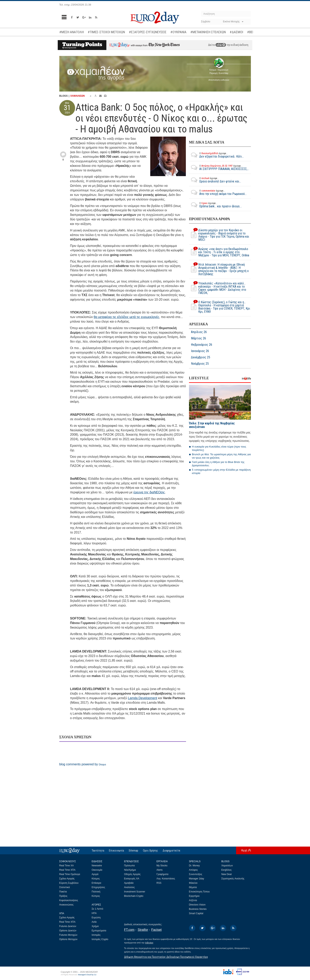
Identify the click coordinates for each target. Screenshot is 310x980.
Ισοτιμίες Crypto (100, 939)
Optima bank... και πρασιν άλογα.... (215, 205)
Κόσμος (96, 879)
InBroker (149, 943)
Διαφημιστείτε (172, 851)
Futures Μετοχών (68, 935)
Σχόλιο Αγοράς (67, 879)
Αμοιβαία (129, 883)
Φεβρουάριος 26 (202, 345)
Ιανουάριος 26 (200, 351)
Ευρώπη (96, 918)
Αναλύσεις (129, 887)
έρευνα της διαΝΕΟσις (149, 492)
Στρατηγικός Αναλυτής (233, 879)
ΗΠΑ (94, 913)
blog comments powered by (83, 764)
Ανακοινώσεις (67, 905)
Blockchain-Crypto (134, 896)
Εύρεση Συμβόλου (69, 883)
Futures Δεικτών (68, 926)
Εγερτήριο (194, 896)
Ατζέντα (193, 900)
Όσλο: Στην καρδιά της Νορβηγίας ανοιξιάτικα (212, 425)
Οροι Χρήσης (150, 851)
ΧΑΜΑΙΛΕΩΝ (78, 96)
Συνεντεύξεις (196, 874)
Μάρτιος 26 (198, 338)
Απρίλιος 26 (199, 332)
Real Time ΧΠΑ (67, 870)
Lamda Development (143, 698)
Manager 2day (197, 879)
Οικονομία (97, 870)
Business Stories (198, 909)
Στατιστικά (65, 887)
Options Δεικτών (68, 931)
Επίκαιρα (96, 883)
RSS (159, 883)
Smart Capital (196, 913)
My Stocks (162, 866)
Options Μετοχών (68, 939)
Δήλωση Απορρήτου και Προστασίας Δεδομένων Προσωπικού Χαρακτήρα (166, 957)
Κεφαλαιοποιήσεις (69, 900)
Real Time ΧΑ (67, 866)
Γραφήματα (163, 874)
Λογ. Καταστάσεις (166, 879)
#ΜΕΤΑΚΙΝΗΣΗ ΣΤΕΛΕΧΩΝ (208, 32)
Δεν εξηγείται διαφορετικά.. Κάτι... (216, 155)
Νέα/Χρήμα (130, 870)
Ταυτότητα (98, 851)
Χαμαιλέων (227, 866)
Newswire (97, 866)
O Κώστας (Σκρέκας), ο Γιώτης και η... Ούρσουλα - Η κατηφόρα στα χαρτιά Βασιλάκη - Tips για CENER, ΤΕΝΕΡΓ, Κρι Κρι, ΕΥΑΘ (220, 307)
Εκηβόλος (227, 870)
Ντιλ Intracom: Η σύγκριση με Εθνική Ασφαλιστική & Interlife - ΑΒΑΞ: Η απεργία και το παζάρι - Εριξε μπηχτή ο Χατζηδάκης (219, 269)
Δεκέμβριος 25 (201, 357)
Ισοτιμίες (96, 935)
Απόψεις (193, 870)
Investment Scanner (135, 892)
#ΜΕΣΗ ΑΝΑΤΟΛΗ (72, 32)
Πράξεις (63, 896)
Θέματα (193, 887)
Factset (156, 930)
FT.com (129, 930)
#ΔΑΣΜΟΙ (236, 32)
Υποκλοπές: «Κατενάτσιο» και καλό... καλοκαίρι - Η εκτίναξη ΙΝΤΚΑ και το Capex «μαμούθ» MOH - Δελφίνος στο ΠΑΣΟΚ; (218, 288)
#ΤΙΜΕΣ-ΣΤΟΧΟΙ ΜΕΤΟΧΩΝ (106, 32)
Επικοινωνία (116, 851)
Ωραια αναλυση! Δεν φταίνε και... (215, 180)
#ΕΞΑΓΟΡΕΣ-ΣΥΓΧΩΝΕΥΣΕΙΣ (148, 32)
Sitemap (133, 851)
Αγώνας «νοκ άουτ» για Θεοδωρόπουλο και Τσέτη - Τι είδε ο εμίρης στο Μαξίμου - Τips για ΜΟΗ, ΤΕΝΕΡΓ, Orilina (219, 252)
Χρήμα (95, 926)
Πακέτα (63, 892)
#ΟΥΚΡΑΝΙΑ (178, 32)
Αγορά (95, 874)
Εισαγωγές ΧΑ (132, 879)
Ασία (94, 922)
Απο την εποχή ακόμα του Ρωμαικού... (218, 192)
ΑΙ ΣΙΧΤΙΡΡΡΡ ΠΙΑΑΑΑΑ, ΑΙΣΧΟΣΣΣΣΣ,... (219, 167)
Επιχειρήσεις (98, 887)
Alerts (160, 870)
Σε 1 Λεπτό (98, 909)
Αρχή (244, 850)
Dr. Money (194, 866)
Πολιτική (96, 892)
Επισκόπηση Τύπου (199, 892)
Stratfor (143, 930)
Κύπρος (96, 896)
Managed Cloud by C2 (87, 975)
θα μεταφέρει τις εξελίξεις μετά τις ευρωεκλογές (126, 317)
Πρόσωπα (129, 866)
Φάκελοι (193, 883)
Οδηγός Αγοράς (132, 874)
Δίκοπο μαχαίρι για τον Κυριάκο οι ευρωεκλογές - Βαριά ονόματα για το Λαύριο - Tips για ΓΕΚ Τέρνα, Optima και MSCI (219, 235)
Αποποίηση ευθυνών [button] (219, 80)
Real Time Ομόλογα (70, 874)
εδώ (221, 45)
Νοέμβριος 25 (200, 364)
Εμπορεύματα (99, 931)
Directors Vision (197, 905)
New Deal (227, 874)
